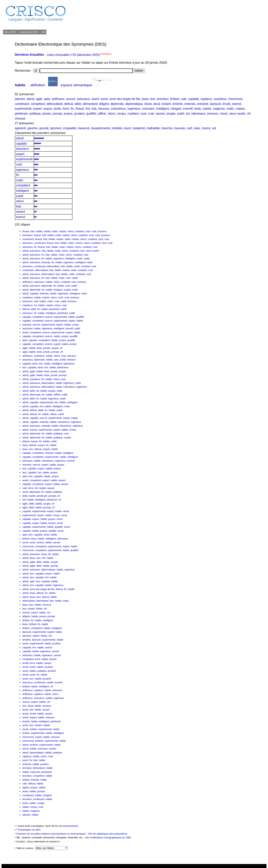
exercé (237, 104)
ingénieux (134, 109)
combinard (22, 104)
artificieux (58, 99)
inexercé (84, 128)
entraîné (203, 104)
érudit (227, 104)
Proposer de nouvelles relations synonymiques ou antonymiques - (52, 834)
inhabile (117, 128)
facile (57, 109)
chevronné (235, 99)
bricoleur (163, 99)
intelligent (162, 109)
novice (206, 128)
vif (249, 114)
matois (240, 109)
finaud (80, 109)
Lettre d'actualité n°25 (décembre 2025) (79, 55)
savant (160, 114)
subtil (180, 114)
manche (167, 128)
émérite (178, 104)
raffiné (102, 114)
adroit (30, 99)
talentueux (199, 114)
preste (47, 114)
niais (197, 128)
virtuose (20, 118)
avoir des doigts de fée (125, 99)
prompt (57, 114)
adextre (20, 99)
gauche (32, 128)
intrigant (176, 109)
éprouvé (216, 104)
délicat (68, 104)
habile (20, 85)
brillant (175, 99)
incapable (70, 128)
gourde (44, 128)
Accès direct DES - (29, 32)
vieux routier (237, 114)
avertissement (71, 826)
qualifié (91, 114)
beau (145, 99)
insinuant (148, 109)
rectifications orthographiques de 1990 (110, 838)
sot (214, 128)
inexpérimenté (101, 128)
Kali (43, 32)
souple (171, 114)
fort (88, 109)
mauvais (180, 128)
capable (193, 99)
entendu (190, 104)
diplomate (117, 104)
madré (207, 109)
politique (35, 114)
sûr (188, 114)
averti (95, 99)
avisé (104, 99)
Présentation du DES (29, 830)
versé (224, 114)
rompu (121, 114)
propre (68, 114)
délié (78, 104)
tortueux (213, 114)
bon (153, 99)
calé (184, 99)
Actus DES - (11, 32)
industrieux (118, 109)
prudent (79, 114)
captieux (206, 99)
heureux (104, 109)
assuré (71, 99)
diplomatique (134, 104)
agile (39, 99)
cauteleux (220, 99)
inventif (188, 109)
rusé (151, 114)
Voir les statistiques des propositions (108, 834)
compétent (38, 104)
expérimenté (23, 109)
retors (112, 114)
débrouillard (55, 104)
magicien (219, 109)
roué (143, 114)
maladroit (139, 128)
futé (94, 109)
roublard (133, 114)
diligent (104, 104)
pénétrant (21, 114)
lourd (127, 128)
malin (230, 109)
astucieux (84, 99)
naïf (189, 128)
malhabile (153, 128)
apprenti (20, 128)
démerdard (90, 104)
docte (148, 104)
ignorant (56, 128)
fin (72, 109)
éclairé (166, 104)
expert (37, 109)
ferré (66, 109)
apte (47, 99)
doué (157, 104)
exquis (48, 109)
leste (198, 109)
